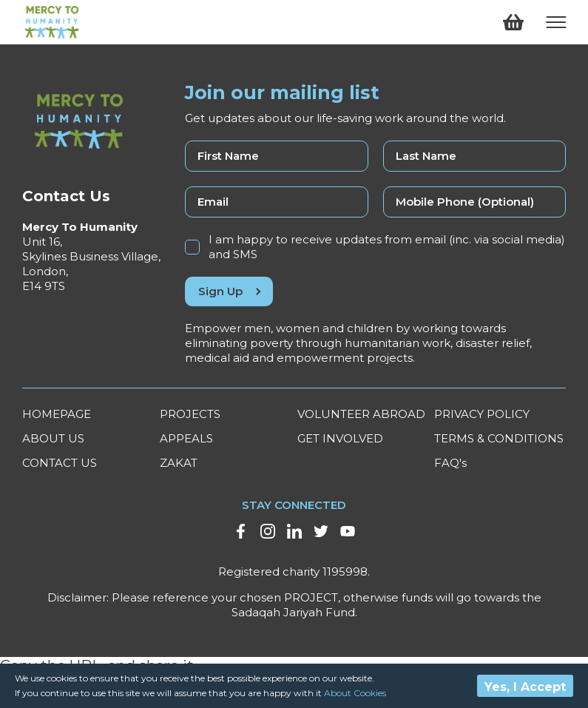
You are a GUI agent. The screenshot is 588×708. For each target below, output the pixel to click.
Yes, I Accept (525, 687)
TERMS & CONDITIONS (499, 438)
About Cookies (355, 693)
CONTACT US (60, 463)
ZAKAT (179, 463)
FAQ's (450, 463)
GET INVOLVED (340, 438)
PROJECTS (190, 414)
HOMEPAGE (57, 414)
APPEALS (186, 438)
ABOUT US (53, 438)
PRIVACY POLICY (482, 414)
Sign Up (229, 291)
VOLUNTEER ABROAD (361, 414)
